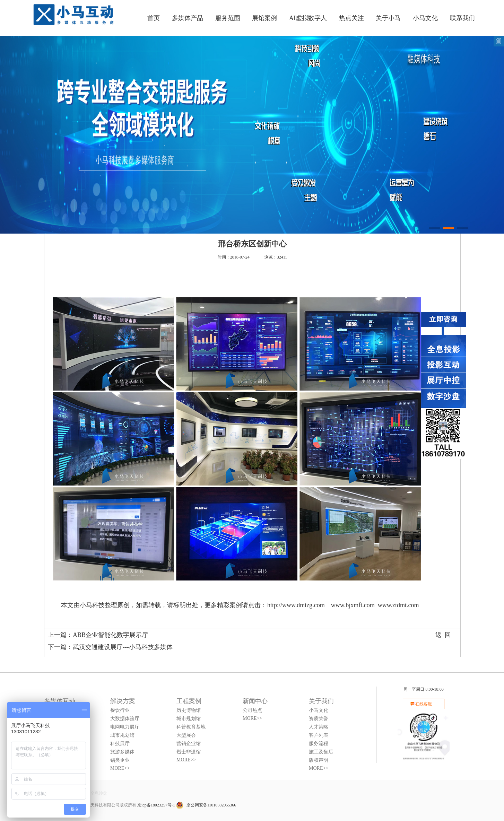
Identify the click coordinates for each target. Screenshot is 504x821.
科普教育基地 (191, 727)
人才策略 (319, 727)
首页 (154, 18)
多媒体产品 (188, 18)
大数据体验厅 (125, 719)
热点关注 (351, 18)
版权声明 (319, 760)
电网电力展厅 (125, 727)
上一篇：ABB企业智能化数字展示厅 (98, 635)
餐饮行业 (120, 710)
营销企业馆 (189, 744)
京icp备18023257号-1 (156, 805)
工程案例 (189, 701)
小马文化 (425, 18)
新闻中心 (255, 701)
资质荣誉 (319, 719)
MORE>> (120, 768)
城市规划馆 (122, 735)
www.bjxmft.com (353, 605)
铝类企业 (120, 760)
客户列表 (319, 735)
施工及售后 (321, 752)
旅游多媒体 (122, 752)
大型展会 (186, 735)
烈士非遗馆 (189, 752)
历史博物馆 (189, 710)
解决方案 (123, 701)
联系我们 (462, 18)
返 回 (443, 635)
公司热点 (252, 710)
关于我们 (321, 701)
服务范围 (228, 18)
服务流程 (319, 744)
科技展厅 (120, 744)
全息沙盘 (99, 793)
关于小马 (388, 18)
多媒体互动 (60, 701)
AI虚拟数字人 (308, 18)
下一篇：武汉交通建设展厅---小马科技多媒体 (110, 647)
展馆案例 (264, 18)
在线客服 (424, 704)
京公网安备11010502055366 (206, 805)
